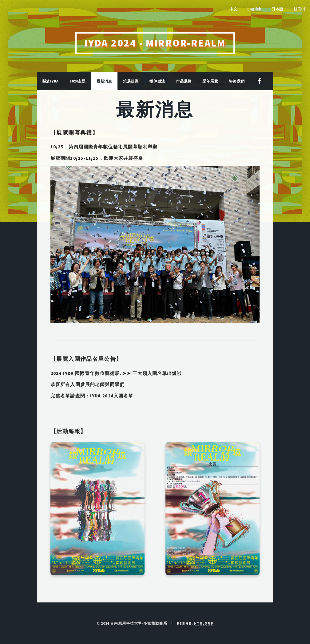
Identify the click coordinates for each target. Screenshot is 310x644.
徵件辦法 (157, 81)
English (254, 9)
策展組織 (131, 81)
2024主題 (77, 81)
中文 (233, 9)
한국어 (299, 9)
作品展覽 (184, 81)
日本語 (277, 9)
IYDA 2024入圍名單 (112, 396)
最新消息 (104, 81)
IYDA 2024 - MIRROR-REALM (155, 43)
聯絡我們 (237, 81)
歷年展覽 (210, 81)
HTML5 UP (204, 623)
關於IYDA (51, 81)
